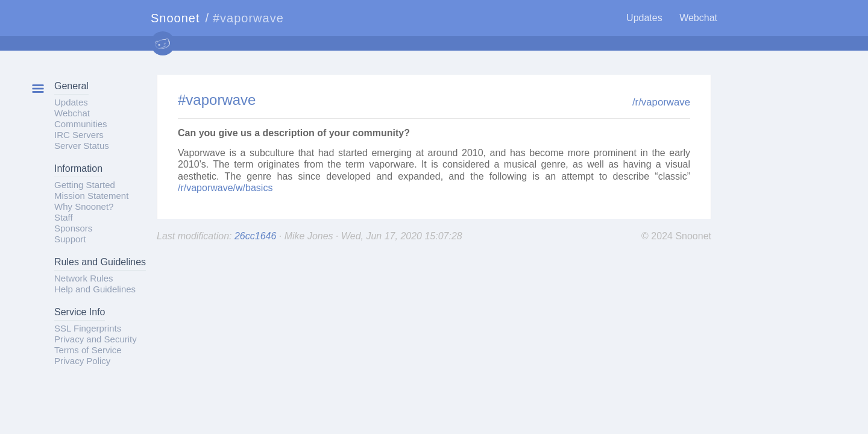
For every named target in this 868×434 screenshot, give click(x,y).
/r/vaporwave (661, 102)
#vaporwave (217, 100)
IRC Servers (79, 135)
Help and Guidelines (95, 289)
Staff (64, 217)
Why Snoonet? (84, 206)
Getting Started (85, 185)
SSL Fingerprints (88, 328)
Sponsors (73, 228)
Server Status (82, 146)
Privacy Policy (82, 361)
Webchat (698, 18)
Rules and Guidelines (100, 262)
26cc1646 (257, 236)
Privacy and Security (96, 339)
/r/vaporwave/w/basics (225, 188)
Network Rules (84, 278)
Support (70, 239)
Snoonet (175, 18)
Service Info (80, 312)
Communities (81, 124)
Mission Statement (91, 196)
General (71, 86)
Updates (644, 18)
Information (78, 168)
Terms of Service (88, 350)
